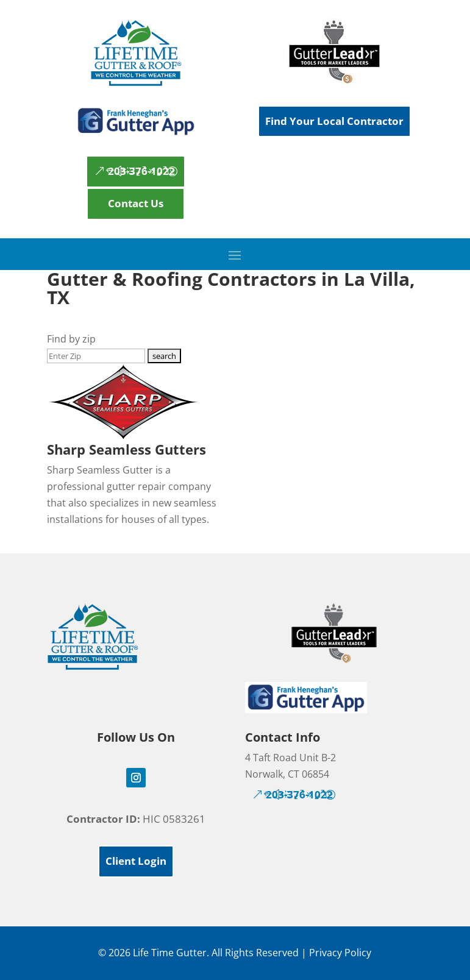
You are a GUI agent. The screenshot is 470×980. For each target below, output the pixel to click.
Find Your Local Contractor (334, 121)
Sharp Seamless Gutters (126, 449)
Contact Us (136, 203)
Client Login (136, 861)
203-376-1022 (141, 171)
